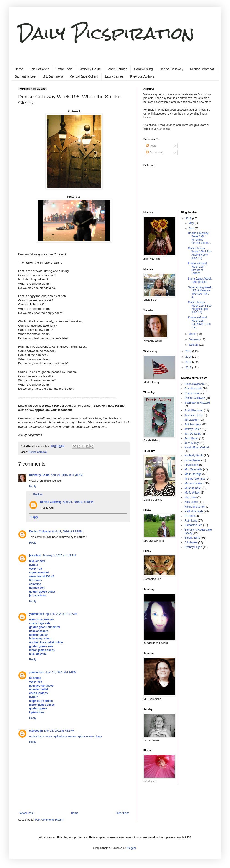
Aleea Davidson (194, 384)
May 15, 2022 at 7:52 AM (59, 731)
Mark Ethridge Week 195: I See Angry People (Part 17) (200, 307)
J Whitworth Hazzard (197, 403)
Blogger (131, 848)
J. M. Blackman (194, 410)
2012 (189, 367)
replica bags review (64, 736)
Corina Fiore (192, 393)
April (192, 229)
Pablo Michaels (194, 511)
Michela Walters (194, 484)
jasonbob (35, 555)
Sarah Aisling (143, 69)
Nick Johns (191, 502)
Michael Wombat (202, 69)
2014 (189, 357)
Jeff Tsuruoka (193, 425)
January (194, 345)
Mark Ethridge (117, 69)
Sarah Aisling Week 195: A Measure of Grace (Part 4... (200, 292)
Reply (33, 486)
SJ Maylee (191, 542)
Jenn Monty (192, 443)
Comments (154, 153)
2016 (189, 219)
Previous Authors (142, 76)
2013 (189, 362)
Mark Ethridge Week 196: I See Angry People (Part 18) (200, 253)
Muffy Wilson (192, 493)
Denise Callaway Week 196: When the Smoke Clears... (199, 238)
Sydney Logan (193, 547)
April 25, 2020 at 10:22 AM (61, 614)
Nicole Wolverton (195, 507)
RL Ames (190, 516)
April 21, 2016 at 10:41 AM (67, 475)
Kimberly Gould (90, 69)
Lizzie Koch (64, 69)
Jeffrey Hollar (193, 429)
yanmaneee (37, 614)
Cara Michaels (193, 389)
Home (19, 69)
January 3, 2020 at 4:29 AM (59, 555)
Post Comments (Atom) (49, 820)
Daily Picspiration (106, 33)
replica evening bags (89, 736)
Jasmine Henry (194, 415)
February (194, 339)
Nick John (191, 497)
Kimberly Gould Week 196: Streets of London (197, 268)
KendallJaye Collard (84, 76)
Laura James (114, 76)
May (192, 223)
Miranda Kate (193, 488)
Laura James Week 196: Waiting (200, 280)
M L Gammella (53, 76)
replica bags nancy (41, 736)
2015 (189, 351)
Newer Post (26, 813)
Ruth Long (191, 521)
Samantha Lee (25, 76)
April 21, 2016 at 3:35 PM (78, 502)
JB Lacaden (192, 420)
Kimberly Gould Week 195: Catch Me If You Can (199, 322)
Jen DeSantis (39, 69)
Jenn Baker (192, 438)
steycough (36, 731)
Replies (38, 494)
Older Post (122, 813)
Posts (151, 146)
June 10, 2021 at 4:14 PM (61, 672)
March (193, 334)
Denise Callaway (171, 69)
